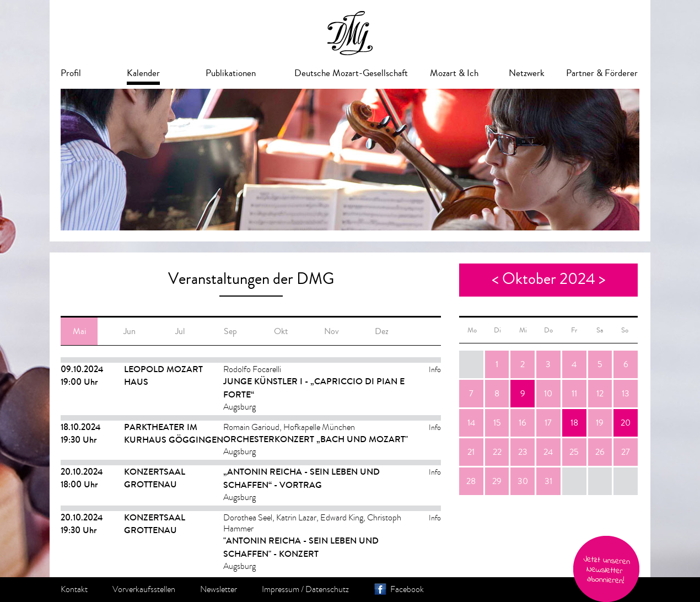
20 (626, 423)
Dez (382, 331)
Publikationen (231, 73)
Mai (79, 331)
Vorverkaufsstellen (144, 589)
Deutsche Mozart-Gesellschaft (351, 73)
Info (435, 370)
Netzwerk (527, 73)
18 (574, 423)
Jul (180, 331)
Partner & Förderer (602, 73)
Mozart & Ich (454, 73)
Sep (230, 331)
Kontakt (74, 589)
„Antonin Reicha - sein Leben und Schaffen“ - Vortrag (301, 478)
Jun (130, 331)
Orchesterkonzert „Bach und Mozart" (316, 439)
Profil (71, 73)
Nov (332, 331)
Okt (281, 331)
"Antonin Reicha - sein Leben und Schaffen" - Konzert (301, 547)
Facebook (407, 589)
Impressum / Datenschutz (305, 589)
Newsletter (219, 589)
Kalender (143, 73)
